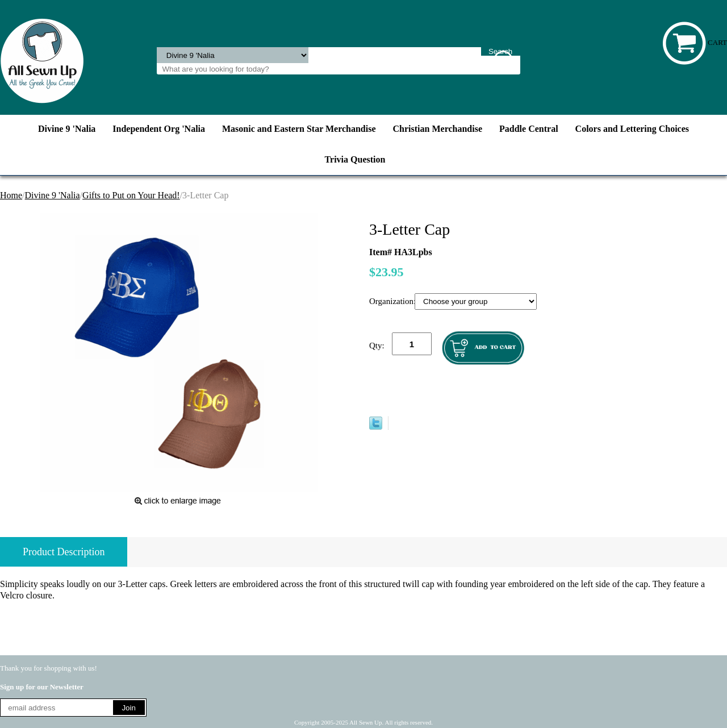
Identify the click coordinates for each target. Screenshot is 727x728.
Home (11, 195)
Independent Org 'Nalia (159, 129)
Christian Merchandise (438, 129)
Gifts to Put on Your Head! (131, 195)
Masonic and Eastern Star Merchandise (299, 129)
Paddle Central (529, 129)
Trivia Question (355, 159)
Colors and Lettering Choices (632, 129)
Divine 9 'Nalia (67, 129)
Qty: (377, 346)
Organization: (392, 301)
